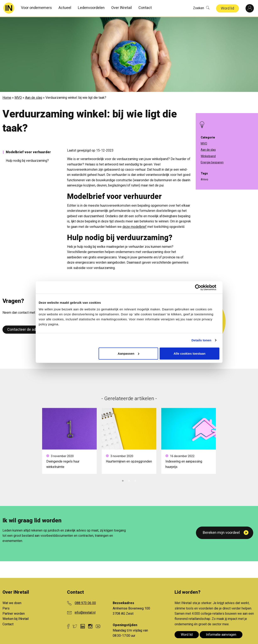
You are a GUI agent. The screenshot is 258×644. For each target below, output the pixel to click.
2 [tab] (129, 480)
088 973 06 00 (85, 603)
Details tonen (201, 340)
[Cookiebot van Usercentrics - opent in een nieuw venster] (201, 287)
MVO (18, 97)
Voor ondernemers (36, 8)
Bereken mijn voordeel (221, 532)
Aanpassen (128, 353)
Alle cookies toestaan (189, 353)
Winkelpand (208, 156)
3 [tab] (135, 480)
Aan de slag (34, 97)
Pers (6, 608)
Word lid (227, 8)
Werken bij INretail (16, 618)
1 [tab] (123, 480)
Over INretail (122, 8)
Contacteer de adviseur (27, 329)
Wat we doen (12, 603)
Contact (145, 8)
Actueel (65, 8)
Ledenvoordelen (91, 8)
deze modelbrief (135, 226)
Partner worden (14, 613)
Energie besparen (212, 162)
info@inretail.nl (85, 612)
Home (7, 97)
